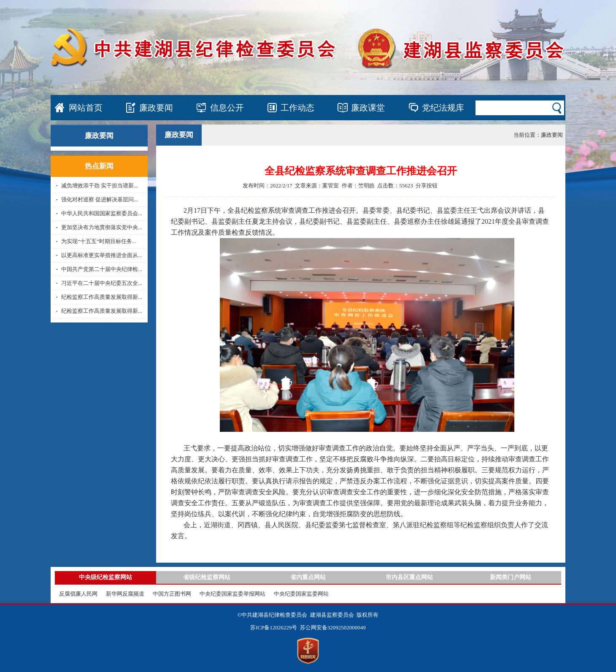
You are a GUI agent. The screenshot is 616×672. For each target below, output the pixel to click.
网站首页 (86, 108)
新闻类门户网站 (511, 577)
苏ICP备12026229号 (274, 627)
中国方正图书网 (172, 594)
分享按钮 (427, 186)
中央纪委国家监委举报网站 (232, 594)
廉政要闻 (156, 108)
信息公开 (227, 108)
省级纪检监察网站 (207, 577)
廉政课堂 (368, 108)
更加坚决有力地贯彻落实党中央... (102, 227)
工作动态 (297, 108)
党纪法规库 (443, 108)
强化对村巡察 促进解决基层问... (100, 199)
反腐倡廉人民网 (78, 594)
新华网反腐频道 (125, 594)
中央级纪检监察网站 (105, 577)
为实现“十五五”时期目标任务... (99, 241)
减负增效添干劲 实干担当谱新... (100, 186)
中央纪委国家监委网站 (301, 594)
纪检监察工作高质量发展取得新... (102, 297)
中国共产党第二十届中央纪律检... (102, 269)
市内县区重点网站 (409, 577)
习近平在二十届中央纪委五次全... (102, 283)
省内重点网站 (308, 577)
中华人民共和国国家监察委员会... (102, 213)
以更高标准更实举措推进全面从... (102, 255)
